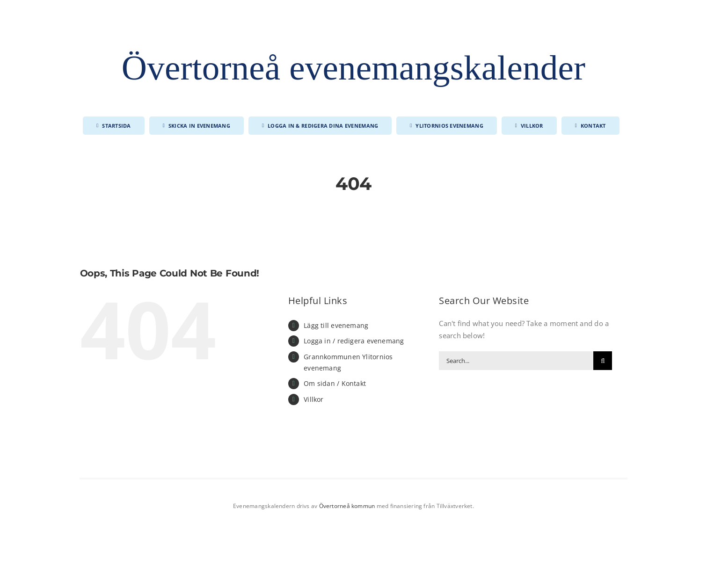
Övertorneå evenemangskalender (353, 68)
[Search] (603, 361)
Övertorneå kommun (347, 506)
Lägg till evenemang (336, 325)
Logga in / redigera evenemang (354, 341)
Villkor (314, 399)
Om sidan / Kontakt (335, 383)
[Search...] (516, 361)
